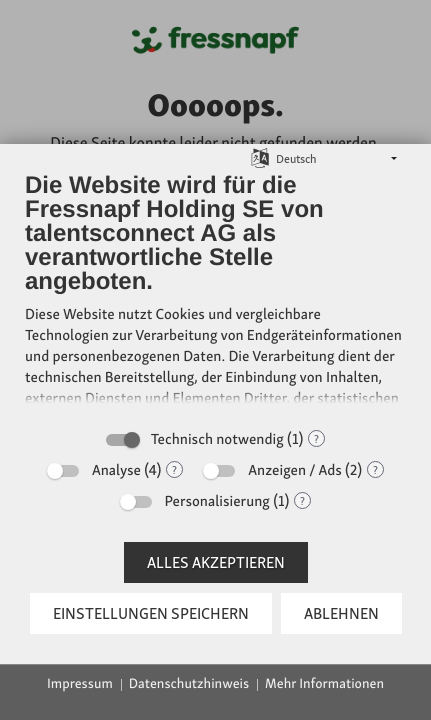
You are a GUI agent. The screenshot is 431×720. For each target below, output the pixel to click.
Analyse (116, 470)
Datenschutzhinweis (189, 684)
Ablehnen (341, 613)
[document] (215, 294)
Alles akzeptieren (216, 562)
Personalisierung (217, 501)
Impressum (80, 684)
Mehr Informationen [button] (324, 684)
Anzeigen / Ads (295, 470)
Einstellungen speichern (151, 613)
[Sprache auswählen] (260, 157)
